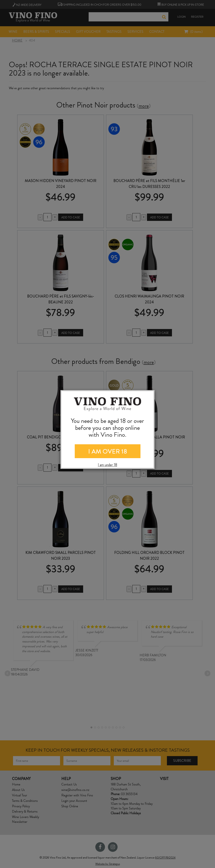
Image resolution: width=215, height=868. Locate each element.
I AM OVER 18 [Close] (108, 451)
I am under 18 (107, 465)
